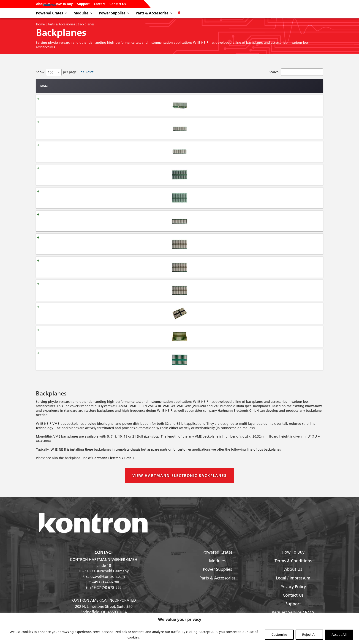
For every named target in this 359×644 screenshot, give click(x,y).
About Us (43, 4)
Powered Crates (49, 13)
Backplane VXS (72, 313)
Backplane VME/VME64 (78, 175)
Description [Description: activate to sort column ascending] (237, 86)
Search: (296, 72)
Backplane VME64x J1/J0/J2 (81, 244)
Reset (89, 72)
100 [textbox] (51, 72)
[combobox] (54, 72)
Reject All (309, 635)
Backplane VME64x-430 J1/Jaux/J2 (86, 290)
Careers (99, 4)
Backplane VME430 (75, 198)
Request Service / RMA (293, 612)
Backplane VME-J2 (74, 152)
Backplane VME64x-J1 (77, 221)
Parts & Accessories (152, 13)
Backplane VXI (71, 336)
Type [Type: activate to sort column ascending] (141, 86)
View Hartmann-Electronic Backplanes (179, 475)
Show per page (56, 72)
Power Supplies (112, 13)
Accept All (339, 635)
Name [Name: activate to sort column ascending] (67, 86)
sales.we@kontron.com (105, 576)
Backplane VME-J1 (74, 128)
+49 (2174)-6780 (105, 582)
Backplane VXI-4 (73, 360)
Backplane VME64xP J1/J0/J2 (82, 267)
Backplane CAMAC (74, 105)
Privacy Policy (293, 587)
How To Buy (64, 4)
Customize (279, 635)
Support (83, 4)
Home (40, 24)
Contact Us (118, 4)
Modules (81, 13)
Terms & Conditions (293, 561)
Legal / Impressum (293, 578)
